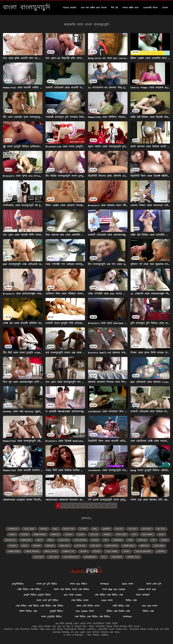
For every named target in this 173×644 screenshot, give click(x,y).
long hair (39, 557)
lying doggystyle (71, 557)
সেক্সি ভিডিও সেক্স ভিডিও (29, 589)
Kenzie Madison (32, 551)
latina (126, 551)
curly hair (121, 534)
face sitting (80, 540)
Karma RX (144, 546)
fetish (95, 540)
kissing (84, 551)
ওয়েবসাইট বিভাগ (150, 8)
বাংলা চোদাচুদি (143, 595)
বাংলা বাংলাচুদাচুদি (75, 635)
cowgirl (107, 534)
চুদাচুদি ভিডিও (56, 611)
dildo (161, 534)
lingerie (161, 551)
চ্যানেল (165, 8)
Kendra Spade (14, 551)
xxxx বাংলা (128, 584)
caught (81, 534)
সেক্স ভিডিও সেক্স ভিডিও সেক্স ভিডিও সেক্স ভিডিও (39, 606)
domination (26, 540)
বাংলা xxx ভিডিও (79, 584)
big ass (119, 529)
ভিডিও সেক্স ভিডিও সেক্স (118, 611)
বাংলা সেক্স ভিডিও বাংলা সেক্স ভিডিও (71, 589)
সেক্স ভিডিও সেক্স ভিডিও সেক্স (109, 595)
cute (134, 534)
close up (94, 534)
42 (110, 506)
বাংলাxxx (104, 584)
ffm (106, 540)
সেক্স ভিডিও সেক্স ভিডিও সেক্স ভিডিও (92, 617)
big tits (161, 529)
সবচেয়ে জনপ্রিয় (70, 8)
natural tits (133, 557)
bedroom (106, 529)
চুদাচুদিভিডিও (18, 584)
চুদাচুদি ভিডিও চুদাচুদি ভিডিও (37, 595)
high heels (65, 546)
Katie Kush (159, 546)
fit (154, 540)
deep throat (148, 534)
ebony (51, 540)
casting (69, 534)
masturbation (90, 557)
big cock (133, 529)
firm (130, 540)
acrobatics (13, 529)
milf (104, 557)
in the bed (80, 546)
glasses (13, 546)
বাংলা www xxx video (114, 589)
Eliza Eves (64, 540)
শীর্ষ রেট (114, 8)
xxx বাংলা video (73, 595)
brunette (55, 534)
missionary (117, 557)
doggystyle (11, 540)
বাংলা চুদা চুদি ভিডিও (47, 584)
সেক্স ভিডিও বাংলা (80, 600)
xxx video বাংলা (85, 611)
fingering (118, 540)
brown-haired (40, 534)
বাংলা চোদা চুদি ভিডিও (47, 600)
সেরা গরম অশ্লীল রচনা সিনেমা (94, 8)
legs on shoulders (143, 551)
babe (95, 529)
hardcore (50, 546)
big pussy (147, 529)
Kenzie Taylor (51, 551)
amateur (44, 529)
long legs (53, 557)
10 (98, 506)
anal (55, 529)
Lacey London (112, 551)
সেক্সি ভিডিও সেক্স (121, 606)
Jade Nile (95, 546)
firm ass (142, 540)
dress (39, 540)
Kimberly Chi (69, 551)
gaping (164, 540)
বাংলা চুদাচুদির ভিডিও (51, 617)
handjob (37, 546)
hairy (25, 546)
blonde (12, 534)
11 (104, 506)
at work (83, 529)
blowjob (25, 534)
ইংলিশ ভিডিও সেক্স (28, 611)
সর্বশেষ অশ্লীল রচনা (131, 8)
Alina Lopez (29, 529)
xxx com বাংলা (150, 606)
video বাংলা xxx (147, 589)
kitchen (97, 551)
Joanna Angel (129, 546)
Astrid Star (69, 529)
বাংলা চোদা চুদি (154, 584)
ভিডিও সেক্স (131, 600)
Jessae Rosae (111, 546)
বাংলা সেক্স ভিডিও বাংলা (88, 606)
